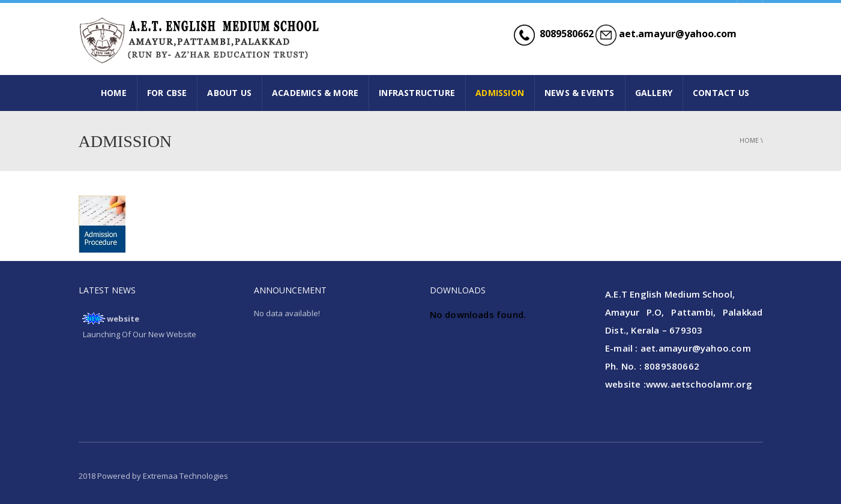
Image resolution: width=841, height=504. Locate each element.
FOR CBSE (167, 93)
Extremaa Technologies (185, 476)
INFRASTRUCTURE (417, 93)
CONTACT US (721, 93)
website (123, 319)
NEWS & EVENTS (580, 93)
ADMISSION (500, 93)
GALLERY (654, 93)
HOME (114, 93)
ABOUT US (229, 93)
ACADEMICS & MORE (315, 93)
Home (749, 140)
